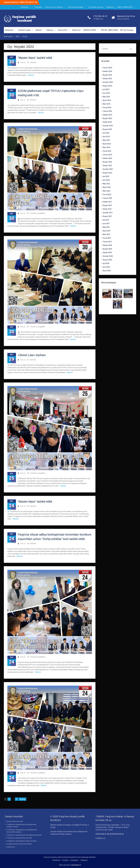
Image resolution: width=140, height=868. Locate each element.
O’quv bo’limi (62, 30)
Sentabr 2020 (108, 256)
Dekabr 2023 (107, 115)
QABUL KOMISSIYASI (125, 7)
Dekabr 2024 (107, 71)
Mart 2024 (106, 104)
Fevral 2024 (107, 108)
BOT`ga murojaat (127, 30)
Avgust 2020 (107, 260)
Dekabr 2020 (107, 245)
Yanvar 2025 (107, 68)
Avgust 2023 (107, 129)
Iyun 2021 (106, 224)
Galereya (50, 30)
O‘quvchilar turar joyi (96, 7)
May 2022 (106, 184)
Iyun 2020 (106, 267)
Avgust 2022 (107, 173)
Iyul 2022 (106, 176)
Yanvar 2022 (107, 198)
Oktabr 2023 (107, 122)
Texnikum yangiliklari (38, 213)
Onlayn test (76, 30)
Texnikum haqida (24, 30)
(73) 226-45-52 (100, 16)
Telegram (84, 860)
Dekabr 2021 (107, 202)
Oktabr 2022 (107, 166)
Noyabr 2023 (107, 118)
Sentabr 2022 (108, 169)
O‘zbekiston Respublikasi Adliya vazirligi (22, 841)
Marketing (110, 7)
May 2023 (106, 140)
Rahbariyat (9, 30)
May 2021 (106, 227)
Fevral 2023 (107, 151)
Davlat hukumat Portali (15, 821)
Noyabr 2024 (107, 75)
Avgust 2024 (107, 86)
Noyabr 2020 (107, 249)
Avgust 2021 (107, 216)
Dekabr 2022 (107, 158)
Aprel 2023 (107, 144)
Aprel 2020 (107, 271)
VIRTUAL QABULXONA (109, 30)
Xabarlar (38, 30)
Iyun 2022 (106, 180)
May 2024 (106, 97)
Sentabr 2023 (108, 126)
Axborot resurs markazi (54, 7)
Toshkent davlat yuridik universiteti (19, 844)
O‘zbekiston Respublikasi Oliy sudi (19, 838)
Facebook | (56, 860)
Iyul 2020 (106, 263)
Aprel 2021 (107, 231)
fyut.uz (23, 62)
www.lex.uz (11, 847)
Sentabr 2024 (108, 82)
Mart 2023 (106, 147)
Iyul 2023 (106, 133)
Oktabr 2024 (107, 79)
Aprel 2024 (107, 100)
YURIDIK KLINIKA (89, 30)
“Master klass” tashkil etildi (35, 58)
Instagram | (75, 860)
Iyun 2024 (106, 93)
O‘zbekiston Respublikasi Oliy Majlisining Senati (24, 835)
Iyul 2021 (106, 220)
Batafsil (31, 75)
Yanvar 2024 (107, 111)
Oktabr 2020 (107, 253)
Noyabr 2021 (107, 205)
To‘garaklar (38, 7)
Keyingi (22, 799)
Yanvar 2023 (107, 155)
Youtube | (65, 860)
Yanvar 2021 (107, 242)
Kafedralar (25, 7)
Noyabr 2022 (107, 162)
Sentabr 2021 (108, 213)
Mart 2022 (106, 191)
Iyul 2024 (106, 89)
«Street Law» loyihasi (32, 355)
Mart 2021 (106, 234)
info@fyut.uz (98, 19)
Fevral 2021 (107, 238)
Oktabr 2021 (107, 209)
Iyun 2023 (106, 137)
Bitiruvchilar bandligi (76, 7)
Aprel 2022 (107, 187)
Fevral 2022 (107, 195)
